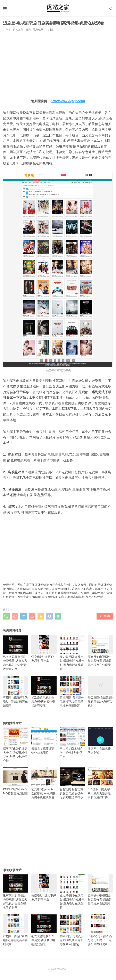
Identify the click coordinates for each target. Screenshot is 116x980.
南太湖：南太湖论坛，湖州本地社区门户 (72, 742)
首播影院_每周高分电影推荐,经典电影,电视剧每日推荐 (72, 691)
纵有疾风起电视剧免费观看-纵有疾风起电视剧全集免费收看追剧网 (16, 653)
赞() (105, 616)
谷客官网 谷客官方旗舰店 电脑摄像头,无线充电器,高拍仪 (72, 783)
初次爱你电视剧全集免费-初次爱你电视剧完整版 (44, 691)
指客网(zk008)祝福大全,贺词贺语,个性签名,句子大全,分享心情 (16, 745)
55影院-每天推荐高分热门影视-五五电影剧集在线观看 (100, 930)
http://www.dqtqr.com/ (68, 101)
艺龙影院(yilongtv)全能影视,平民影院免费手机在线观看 (44, 783)
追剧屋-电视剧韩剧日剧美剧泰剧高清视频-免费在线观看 (68, 597)
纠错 (51, 30)
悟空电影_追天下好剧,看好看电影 (44, 649)
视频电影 (38, 30)
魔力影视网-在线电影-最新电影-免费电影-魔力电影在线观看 (72, 653)
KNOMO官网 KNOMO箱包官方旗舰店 (16, 781)
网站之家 (23, 597)
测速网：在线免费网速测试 (100, 741)
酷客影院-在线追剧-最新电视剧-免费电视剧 (100, 691)
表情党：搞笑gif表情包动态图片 (44, 741)
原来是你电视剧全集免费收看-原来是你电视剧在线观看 (100, 651)
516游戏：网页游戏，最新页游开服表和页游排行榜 (100, 783)
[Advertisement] (58, 65)
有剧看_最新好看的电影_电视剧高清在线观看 (16, 691)
